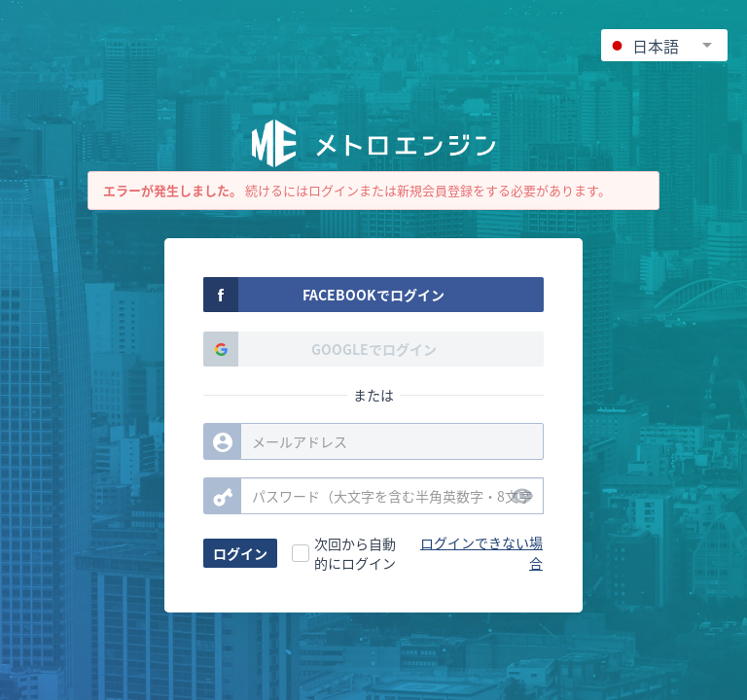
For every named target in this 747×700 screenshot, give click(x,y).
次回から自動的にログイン (355, 553)
